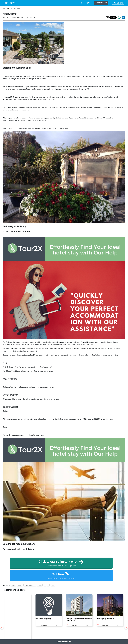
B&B (53, 585)
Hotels (40, 585)
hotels (20, 585)
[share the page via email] (107, 17)
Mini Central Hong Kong (43, 619)
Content (6, 8)
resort (13, 585)
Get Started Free (101, 3)
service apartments (30, 585)
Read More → (45, 625)
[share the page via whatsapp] (119, 17)
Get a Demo (118, 3)
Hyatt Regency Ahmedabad (105, 619)
